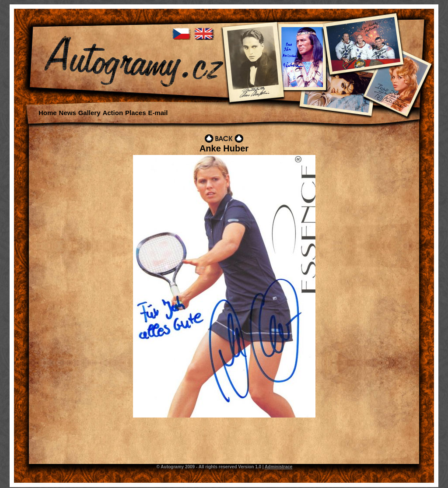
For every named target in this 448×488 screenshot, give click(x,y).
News (68, 113)
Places (136, 113)
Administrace (278, 467)
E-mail (158, 113)
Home (48, 113)
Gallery (89, 113)
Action (113, 113)
